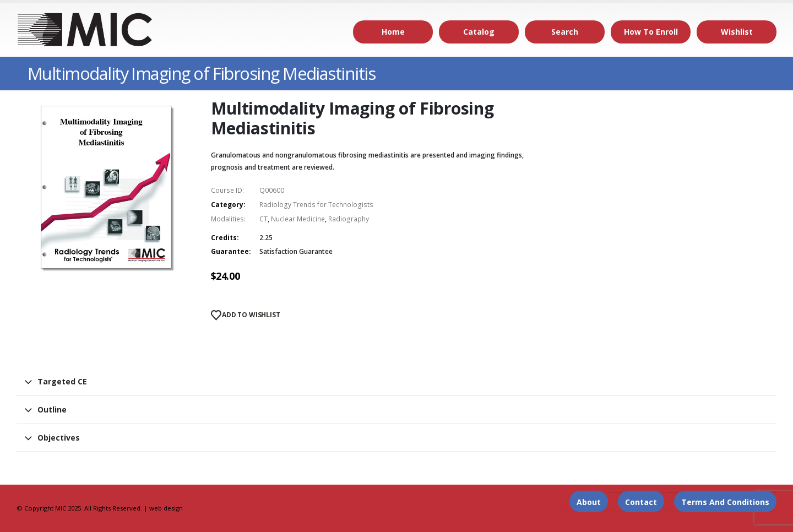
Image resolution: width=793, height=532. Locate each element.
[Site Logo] (85, 30)
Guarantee (230, 251)
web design (166, 508)
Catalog (479, 32)
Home (393, 32)
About (589, 502)
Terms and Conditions (725, 502)
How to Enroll (651, 32)
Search (565, 32)
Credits (224, 238)
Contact (641, 502)
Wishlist (737, 32)
